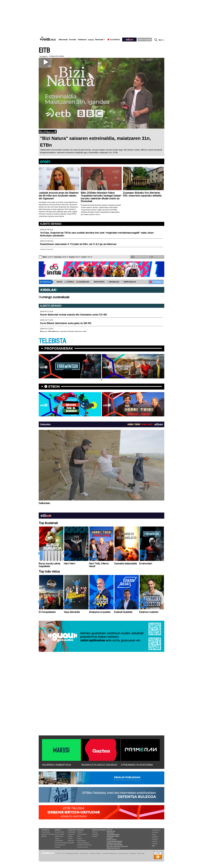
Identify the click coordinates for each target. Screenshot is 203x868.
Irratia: (58, 830)
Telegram (155, 839)
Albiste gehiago (51, 224)
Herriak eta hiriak (114, 843)
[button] (102, 380)
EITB (44, 50)
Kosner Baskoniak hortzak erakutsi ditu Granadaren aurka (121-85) (73, 315)
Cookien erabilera (95, 853)
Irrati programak (60, 845)
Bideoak (44, 836)
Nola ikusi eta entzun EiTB (117, 846)
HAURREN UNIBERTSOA (57, 765)
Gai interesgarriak (115, 841)
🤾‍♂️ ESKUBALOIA (113, 282)
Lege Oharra (84, 853)
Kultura (70, 838)
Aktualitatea (72, 832)
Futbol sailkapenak (83, 843)
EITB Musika (59, 841)
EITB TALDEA (145, 40)
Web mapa (141, 853)
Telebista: (45, 830)
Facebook (155, 832)
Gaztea (57, 838)
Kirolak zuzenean (83, 847)
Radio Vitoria (59, 836)
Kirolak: (81, 830)
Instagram (155, 837)
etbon (54, 387)
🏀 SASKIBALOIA (83, 282)
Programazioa (46, 832)
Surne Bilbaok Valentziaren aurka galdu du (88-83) (66, 323)
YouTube (155, 844)
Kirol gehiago (81, 841)
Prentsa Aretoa (113, 848)
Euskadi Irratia (59, 832)
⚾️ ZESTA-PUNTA (98, 282)
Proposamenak (59, 348)
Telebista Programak (48, 834)
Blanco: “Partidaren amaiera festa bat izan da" (63, 332)
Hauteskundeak (113, 835)
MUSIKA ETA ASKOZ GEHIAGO (99, 765)
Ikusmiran (71, 841)
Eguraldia (71, 843)
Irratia (91, 40)
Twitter (154, 835)
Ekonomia (71, 834)
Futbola (80, 832)
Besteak (99, 40)
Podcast (57, 847)
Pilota (79, 836)
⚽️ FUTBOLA (69, 282)
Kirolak (73, 40)
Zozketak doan (113, 836)
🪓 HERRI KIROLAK (129, 282)
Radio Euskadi (59, 834)
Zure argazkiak (139, 257)
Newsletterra (156, 830)
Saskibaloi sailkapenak (84, 845)
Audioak (95, 836)
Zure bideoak (157, 257)
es (163, 40)
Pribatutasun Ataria (72, 853)
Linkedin (155, 841)
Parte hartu (112, 840)
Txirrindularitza (82, 834)
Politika (70, 836)
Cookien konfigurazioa (110, 853)
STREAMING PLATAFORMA (137, 765)
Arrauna (80, 838)
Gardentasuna (123, 853)
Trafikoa (110, 833)
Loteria (110, 838)
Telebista (82, 40)
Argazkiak (95, 834)
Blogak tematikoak (115, 845)
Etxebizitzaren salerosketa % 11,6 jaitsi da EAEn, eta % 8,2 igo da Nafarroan (78, 244)
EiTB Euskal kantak (61, 843)
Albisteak (63, 40)
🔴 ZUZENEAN (155, 282)
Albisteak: (72, 830)
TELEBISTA (52, 341)
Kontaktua (133, 853)
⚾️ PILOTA (58, 282)
